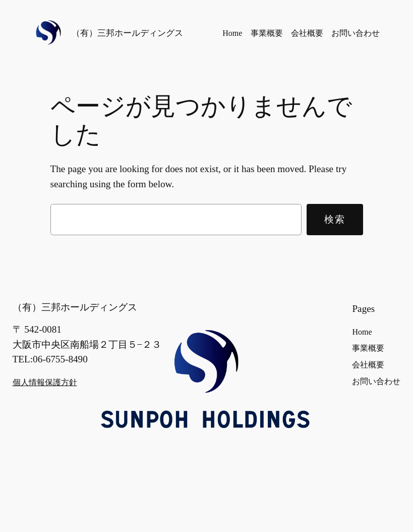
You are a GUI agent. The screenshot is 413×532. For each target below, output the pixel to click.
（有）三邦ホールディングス (127, 33)
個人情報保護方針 (45, 382)
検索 (335, 219)
